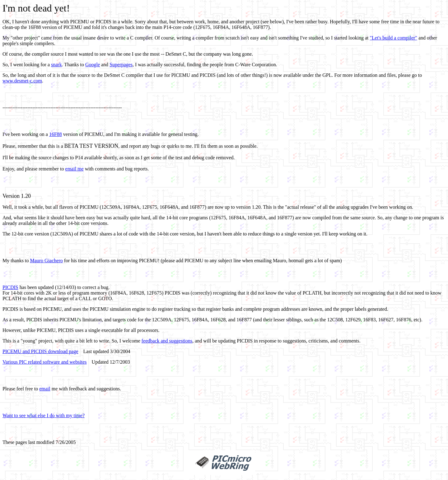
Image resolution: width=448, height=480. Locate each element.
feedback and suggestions (167, 341)
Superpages (121, 65)
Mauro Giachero (46, 261)
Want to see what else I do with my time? (44, 415)
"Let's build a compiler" (394, 38)
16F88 (56, 134)
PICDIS (10, 287)
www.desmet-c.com (22, 81)
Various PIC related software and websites (45, 362)
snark (56, 65)
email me (75, 169)
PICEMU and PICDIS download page (40, 351)
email (45, 389)
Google (93, 65)
